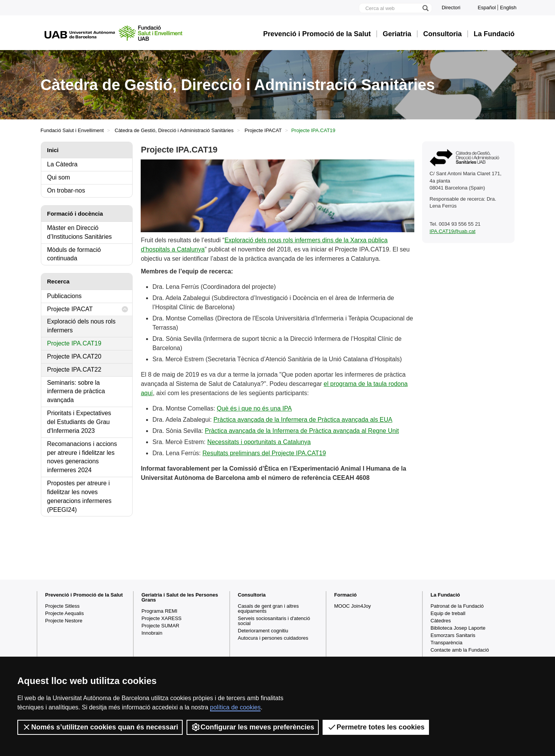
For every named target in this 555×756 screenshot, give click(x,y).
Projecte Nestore (64, 621)
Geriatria (397, 34)
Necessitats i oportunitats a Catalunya (259, 442)
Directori (451, 8)
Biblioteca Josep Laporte (458, 628)
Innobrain (152, 633)
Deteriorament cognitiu (263, 631)
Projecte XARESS (161, 618)
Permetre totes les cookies (376, 727)
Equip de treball (448, 613)
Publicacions (64, 296)
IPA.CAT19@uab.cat (453, 231)
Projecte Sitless (62, 606)
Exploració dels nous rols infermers (81, 326)
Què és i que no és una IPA (255, 408)
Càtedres (441, 621)
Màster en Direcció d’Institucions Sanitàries (79, 232)
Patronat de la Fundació (457, 606)
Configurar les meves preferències (253, 727)
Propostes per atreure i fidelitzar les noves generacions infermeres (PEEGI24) (79, 496)
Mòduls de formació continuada (74, 254)
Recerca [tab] (58, 281)
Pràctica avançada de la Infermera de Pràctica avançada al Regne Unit (302, 431)
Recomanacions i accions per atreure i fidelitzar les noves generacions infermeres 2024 (82, 457)
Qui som (59, 177)
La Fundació (494, 34)
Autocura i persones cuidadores (273, 638)
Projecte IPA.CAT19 (74, 343)
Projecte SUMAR (160, 626)
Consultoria (442, 34)
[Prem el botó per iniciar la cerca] (425, 8)
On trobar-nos (66, 190)
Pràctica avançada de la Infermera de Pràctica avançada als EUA (303, 420)
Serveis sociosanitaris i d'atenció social (274, 621)
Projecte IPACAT (263, 130)
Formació (346, 595)
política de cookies (235, 707)
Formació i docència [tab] (75, 214)
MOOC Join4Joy (352, 606)
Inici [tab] (53, 150)
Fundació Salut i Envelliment (72, 130)
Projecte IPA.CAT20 (74, 356)
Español (487, 8)
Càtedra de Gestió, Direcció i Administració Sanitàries (174, 130)
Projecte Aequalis (64, 613)
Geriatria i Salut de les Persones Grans (180, 597)
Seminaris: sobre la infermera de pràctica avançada (76, 391)
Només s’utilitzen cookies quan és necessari (100, 727)
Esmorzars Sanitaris (453, 635)
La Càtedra (62, 164)
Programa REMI (159, 611)
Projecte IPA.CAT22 (74, 370)
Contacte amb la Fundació (460, 650)
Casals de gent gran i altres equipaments (268, 608)
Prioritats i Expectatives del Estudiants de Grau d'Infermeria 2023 (79, 422)
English (508, 8)
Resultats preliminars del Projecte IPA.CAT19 (264, 453)
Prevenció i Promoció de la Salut (317, 34)
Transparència (447, 643)
